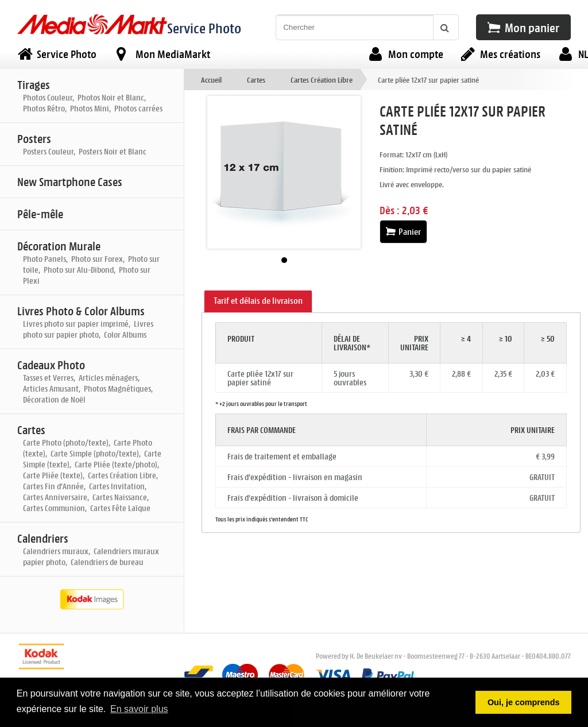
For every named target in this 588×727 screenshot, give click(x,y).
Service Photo (204, 28)
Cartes (256, 80)
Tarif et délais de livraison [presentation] (258, 301)
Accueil (211, 80)
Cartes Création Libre (322, 80)
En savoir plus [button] (139, 709)
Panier (403, 232)
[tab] (258, 301)
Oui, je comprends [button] (524, 702)
